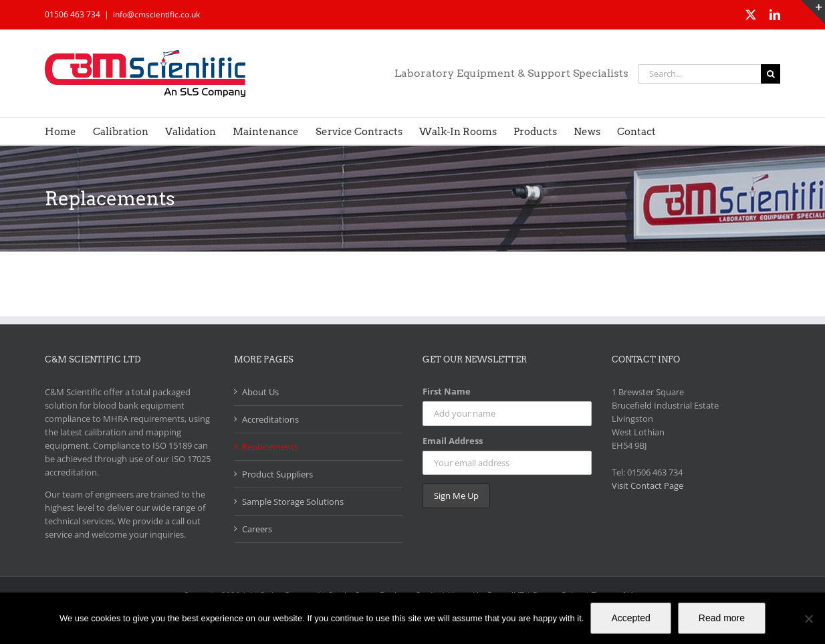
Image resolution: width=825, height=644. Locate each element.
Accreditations (270, 419)
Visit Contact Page (647, 486)
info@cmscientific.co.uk (156, 14)
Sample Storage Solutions (293, 502)
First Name (447, 391)
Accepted (630, 618)
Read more (722, 618)
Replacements (270, 447)
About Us (260, 392)
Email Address (453, 441)
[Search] (771, 74)
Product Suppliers (277, 474)
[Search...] (700, 74)
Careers (257, 529)
